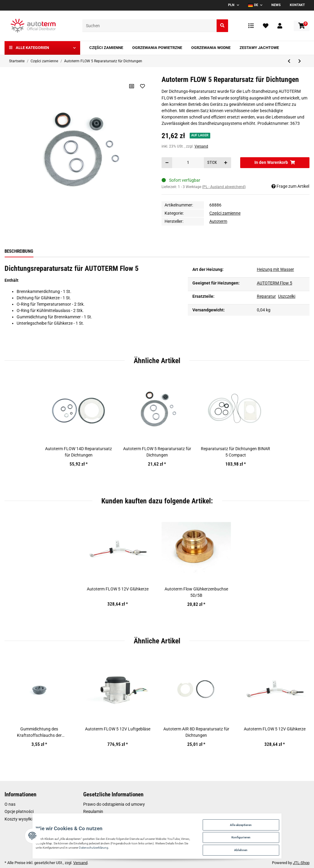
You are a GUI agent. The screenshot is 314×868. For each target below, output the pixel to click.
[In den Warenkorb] (275, 163)
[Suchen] (150, 26)
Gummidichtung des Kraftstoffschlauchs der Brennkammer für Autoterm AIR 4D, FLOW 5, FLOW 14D (39, 733)
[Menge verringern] (167, 163)
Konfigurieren (263, 833)
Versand (201, 146)
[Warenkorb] (302, 26)
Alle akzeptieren (263, 818)
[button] (280, 26)
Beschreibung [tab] (19, 251)
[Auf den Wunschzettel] (142, 86)
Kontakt (297, 5)
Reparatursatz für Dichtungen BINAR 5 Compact (235, 452)
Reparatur (266, 296)
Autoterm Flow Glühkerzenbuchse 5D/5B (196, 592)
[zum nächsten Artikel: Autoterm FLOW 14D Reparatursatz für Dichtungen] (300, 61)
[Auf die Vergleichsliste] (131, 86)
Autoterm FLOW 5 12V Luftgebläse (118, 729)
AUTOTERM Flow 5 (275, 283)
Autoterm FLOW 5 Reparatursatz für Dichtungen (157, 452)
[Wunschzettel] (266, 26)
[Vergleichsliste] (251, 26)
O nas (10, 804)
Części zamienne (225, 213)
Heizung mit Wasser (275, 269)
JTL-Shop (301, 863)
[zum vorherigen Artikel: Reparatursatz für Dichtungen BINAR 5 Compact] (289, 61)
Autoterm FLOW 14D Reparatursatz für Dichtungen (78, 452)
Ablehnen (263, 848)
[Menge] (188, 163)
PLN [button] (231, 5)
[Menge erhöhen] (226, 163)
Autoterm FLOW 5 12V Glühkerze (118, 589)
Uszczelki (287, 296)
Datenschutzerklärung (108, 845)
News (276, 5)
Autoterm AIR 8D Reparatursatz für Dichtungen (196, 732)
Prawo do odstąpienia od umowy (114, 804)
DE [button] (253, 5)
